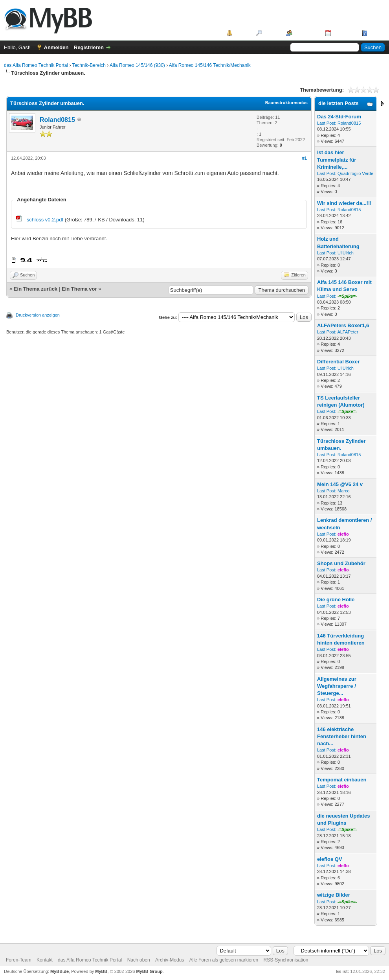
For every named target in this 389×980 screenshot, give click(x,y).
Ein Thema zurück (36, 289)
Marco (344, 491)
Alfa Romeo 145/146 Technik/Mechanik (210, 65)
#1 (305, 158)
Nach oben (139, 960)
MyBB (101, 971)
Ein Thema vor (79, 289)
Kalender (344, 33)
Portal (241, 33)
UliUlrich (346, 253)
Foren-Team (19, 960)
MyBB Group (149, 971)
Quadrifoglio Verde (355, 173)
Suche (271, 33)
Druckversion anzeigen (38, 315)
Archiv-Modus (170, 960)
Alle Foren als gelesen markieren (224, 960)
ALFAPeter (348, 332)
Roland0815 (57, 120)
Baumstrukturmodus (286, 103)
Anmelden (56, 47)
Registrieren (89, 47)
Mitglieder (306, 33)
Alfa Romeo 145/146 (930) (137, 65)
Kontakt (45, 960)
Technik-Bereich (89, 65)
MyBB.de (60, 971)
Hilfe (375, 33)
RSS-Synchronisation (286, 960)
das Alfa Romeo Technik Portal (36, 65)
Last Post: (327, 123)
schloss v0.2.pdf (45, 220)
